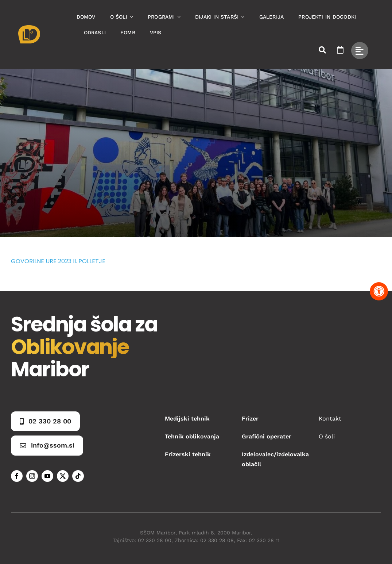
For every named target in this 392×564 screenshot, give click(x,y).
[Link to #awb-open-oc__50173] (322, 50)
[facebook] (17, 476)
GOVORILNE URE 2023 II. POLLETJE (58, 261)
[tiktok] (78, 476)
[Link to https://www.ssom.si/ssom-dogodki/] (340, 50)
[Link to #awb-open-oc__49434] (360, 51)
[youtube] (47, 476)
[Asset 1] (29, 28)
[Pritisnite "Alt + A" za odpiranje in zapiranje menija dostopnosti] (379, 291)
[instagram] (32, 476)
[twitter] (63, 476)
